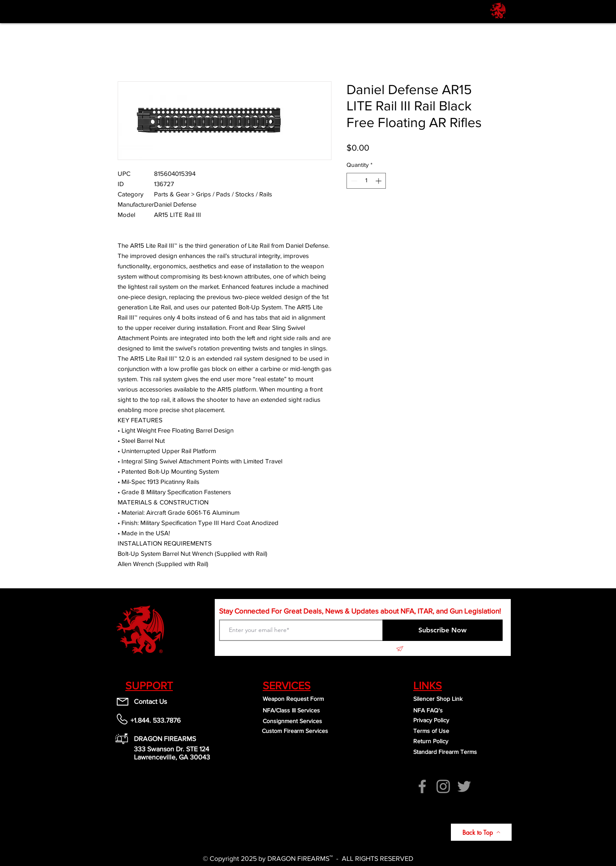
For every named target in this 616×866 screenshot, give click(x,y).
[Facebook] (422, 786)
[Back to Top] (481, 832)
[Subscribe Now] (443, 630)
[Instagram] (443, 786)
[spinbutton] (366, 181)
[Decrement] (353, 181)
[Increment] (379, 181)
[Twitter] (464, 786)
